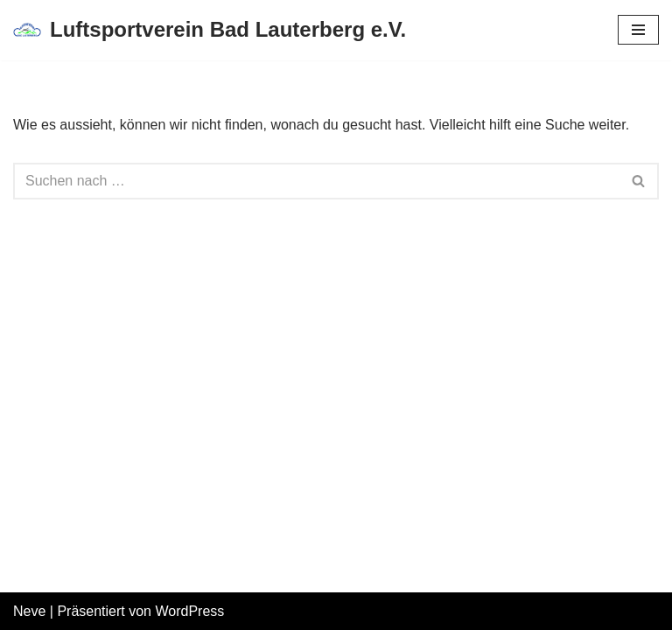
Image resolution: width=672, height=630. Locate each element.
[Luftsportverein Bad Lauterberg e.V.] (210, 30)
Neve (29, 611)
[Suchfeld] (316, 181)
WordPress (189, 611)
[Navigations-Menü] (638, 30)
